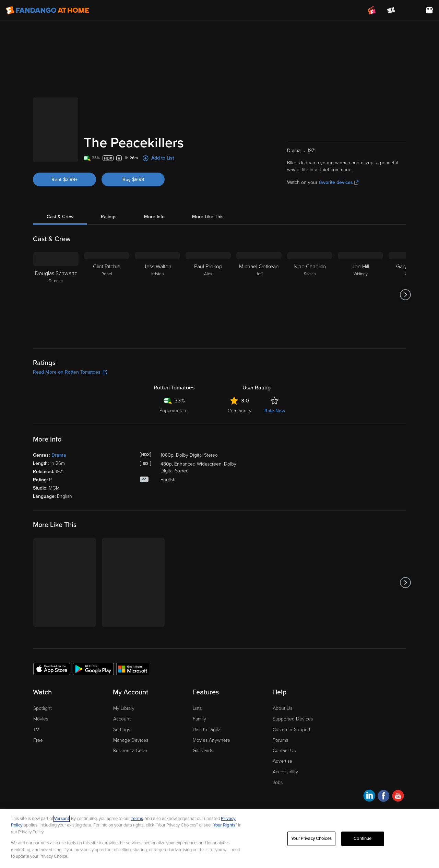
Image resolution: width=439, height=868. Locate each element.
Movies (41, 719)
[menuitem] (410, 10)
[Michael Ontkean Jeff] (259, 295)
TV (36, 730)
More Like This (208, 217)
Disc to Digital (207, 730)
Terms (137, 819)
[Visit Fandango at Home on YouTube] (398, 797)
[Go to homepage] (48, 10)
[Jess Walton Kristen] (157, 295)
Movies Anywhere (211, 740)
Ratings (109, 217)
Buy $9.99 (133, 180)
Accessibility (285, 772)
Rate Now (275, 411)
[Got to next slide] (405, 295)
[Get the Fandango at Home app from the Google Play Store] (93, 669)
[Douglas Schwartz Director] (56, 295)
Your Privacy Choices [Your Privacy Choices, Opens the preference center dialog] (311, 838)
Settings (122, 730)
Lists (197, 708)
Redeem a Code (130, 750)
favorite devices (339, 182)
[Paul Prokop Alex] (208, 295)
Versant (61, 819)
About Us (282, 708)
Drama (59, 455)
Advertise (282, 761)
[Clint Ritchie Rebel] (107, 295)
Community (240, 411)
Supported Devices (293, 719)
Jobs (278, 782)
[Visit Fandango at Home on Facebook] (384, 797)
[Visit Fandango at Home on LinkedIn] (369, 797)
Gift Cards (203, 750)
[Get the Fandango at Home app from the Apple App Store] (52, 669)
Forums (280, 740)
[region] (219, 838)
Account (122, 719)
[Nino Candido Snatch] (310, 295)
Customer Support (292, 730)
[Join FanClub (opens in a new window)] (372, 10)
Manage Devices (131, 740)
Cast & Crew (60, 217)
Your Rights (224, 825)
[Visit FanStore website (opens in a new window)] (429, 10)
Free (38, 740)
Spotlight (43, 708)
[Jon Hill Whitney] (360, 295)
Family (199, 719)
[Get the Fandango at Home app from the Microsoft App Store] (133, 669)
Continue (363, 838)
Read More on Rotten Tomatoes (70, 372)
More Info (154, 217)
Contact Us (284, 750)
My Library (124, 708)
